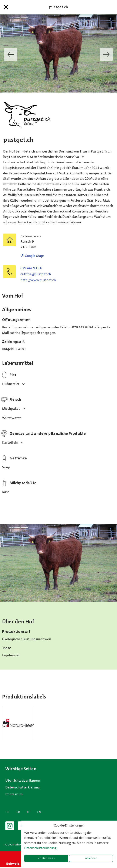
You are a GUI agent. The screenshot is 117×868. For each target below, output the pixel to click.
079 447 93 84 (31, 268)
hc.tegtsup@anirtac (36, 274)
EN (39, 812)
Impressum (14, 794)
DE (7, 812)
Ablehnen (91, 858)
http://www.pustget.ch (38, 280)
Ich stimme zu (46, 858)
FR (18, 812)
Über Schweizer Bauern (23, 780)
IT (28, 812)
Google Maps (35, 256)
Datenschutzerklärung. (41, 848)
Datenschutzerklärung (23, 787)
